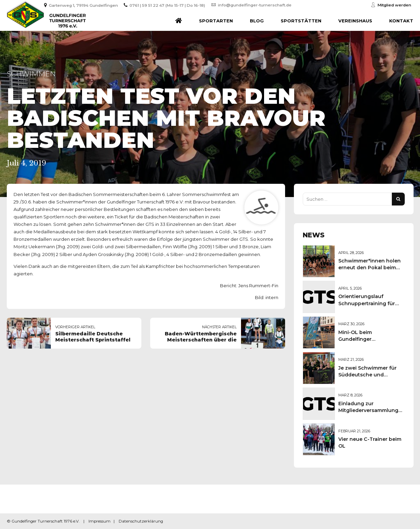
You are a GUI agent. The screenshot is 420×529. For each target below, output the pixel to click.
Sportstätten (301, 21)
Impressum (99, 521)
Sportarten (216, 21)
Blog (257, 21)
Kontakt (401, 21)
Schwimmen (31, 74)
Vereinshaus (355, 21)
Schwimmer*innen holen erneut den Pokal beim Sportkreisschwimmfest (369, 268)
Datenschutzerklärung (141, 521)
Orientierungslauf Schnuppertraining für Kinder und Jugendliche (369, 303)
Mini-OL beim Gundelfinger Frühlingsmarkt (358, 339)
